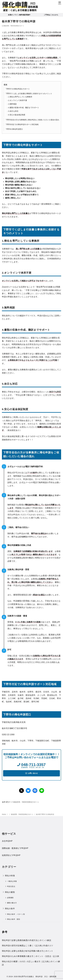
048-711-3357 (33, 765)
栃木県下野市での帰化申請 (45, 814)
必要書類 (10, 898)
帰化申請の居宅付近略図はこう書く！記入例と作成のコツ (27, 946)
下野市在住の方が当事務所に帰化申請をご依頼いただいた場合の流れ (32, 120)
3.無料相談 (12, 104)
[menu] (60, 3)
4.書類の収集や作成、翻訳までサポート (24, 108)
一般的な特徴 (12, 881)
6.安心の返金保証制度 (17, 115)
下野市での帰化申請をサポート (18, 89)
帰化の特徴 (10, 876)
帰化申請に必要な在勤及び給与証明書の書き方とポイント (27, 951)
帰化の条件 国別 (13, 919)
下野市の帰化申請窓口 (14, 129)
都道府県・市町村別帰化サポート (14, 26)
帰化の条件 (10, 909)
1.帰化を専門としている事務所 (20, 97)
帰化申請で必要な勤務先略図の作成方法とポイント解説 (27, 940)
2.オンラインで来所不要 (18, 100)
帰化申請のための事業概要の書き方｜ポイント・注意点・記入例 (30, 956)
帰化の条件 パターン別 (16, 914)
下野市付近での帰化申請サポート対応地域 (22, 124)
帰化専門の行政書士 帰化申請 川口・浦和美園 (37, 977)
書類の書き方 (12, 903)
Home (4, 814)
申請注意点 (11, 886)
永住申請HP (7, 841)
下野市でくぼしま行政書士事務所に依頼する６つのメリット (29, 94)
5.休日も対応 (13, 111)
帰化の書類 (10, 892)
